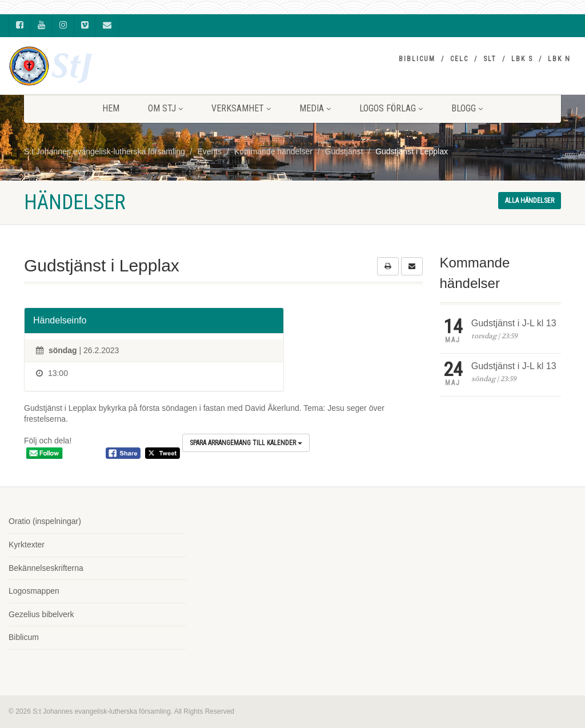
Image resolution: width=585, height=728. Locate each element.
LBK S (522, 59)
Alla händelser (530, 201)
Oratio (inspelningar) (45, 521)
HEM (111, 108)
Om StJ (165, 108)
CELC (459, 59)
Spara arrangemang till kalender (246, 443)
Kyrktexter (27, 545)
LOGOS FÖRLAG (391, 108)
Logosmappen (34, 591)
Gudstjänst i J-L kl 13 (514, 323)
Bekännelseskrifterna (46, 568)
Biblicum (417, 59)
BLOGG (467, 108)
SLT (490, 59)
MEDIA (315, 108)
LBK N (559, 59)
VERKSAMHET (241, 108)
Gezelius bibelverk (41, 614)
